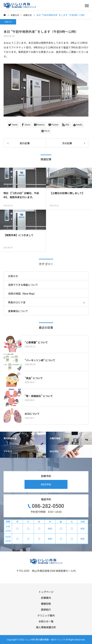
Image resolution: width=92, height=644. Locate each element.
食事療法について (18, 311)
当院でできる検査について (23, 285)
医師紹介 (46, 610)
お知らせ (8, 22)
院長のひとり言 (17, 302)
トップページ (46, 592)
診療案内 (46, 598)
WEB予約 (46, 484)
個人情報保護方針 (46, 627)
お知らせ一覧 (46, 621)
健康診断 (46, 604)
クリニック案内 (46, 615)
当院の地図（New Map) (21, 293)
